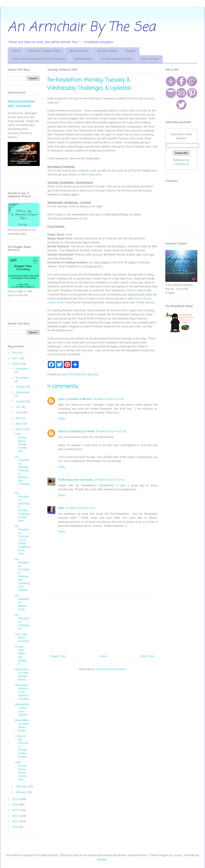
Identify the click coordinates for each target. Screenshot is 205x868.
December (22, 369)
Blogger (102, 859)
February (22, 786)
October (21, 387)
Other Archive (150, 59)
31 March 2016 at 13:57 (80, 508)
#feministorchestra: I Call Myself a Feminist (22, 692)
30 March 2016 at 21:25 (111, 431)
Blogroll (131, 51)
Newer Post (58, 656)
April (19, 424)
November (22, 378)
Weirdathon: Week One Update (22, 709)
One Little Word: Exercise (22, 638)
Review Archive (79, 51)
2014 (16, 805)
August (20, 401)
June (19, 412)
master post (94, 174)
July (19, 407)
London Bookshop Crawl (117, 59)
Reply (62, 418)
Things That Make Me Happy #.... (21, 655)
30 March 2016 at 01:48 (109, 399)
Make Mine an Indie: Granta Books (22, 675)
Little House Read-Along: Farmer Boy (21, 442)
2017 (16, 358)
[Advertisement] (102, 625)
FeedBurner (181, 164)
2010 (16, 827)
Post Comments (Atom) (111, 669)
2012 (16, 816)
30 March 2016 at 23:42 (109, 480)
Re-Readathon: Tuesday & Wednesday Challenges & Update (22, 575)
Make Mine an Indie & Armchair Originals (39, 59)
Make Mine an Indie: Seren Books (22, 725)
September (23, 392)
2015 (16, 799)
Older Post (148, 656)
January (21, 792)
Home (16, 51)
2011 (16, 821)
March (20, 429)
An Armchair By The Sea (82, 27)
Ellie (61, 508)
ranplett (178, 855)
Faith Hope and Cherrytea (75, 480)
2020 (16, 353)
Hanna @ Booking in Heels (76, 431)
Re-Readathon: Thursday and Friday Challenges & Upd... (22, 540)
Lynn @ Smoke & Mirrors (75, 399)
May (19, 418)
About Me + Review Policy (44, 51)
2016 (16, 364)
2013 (16, 810)
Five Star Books (107, 51)
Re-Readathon (83, 59)
